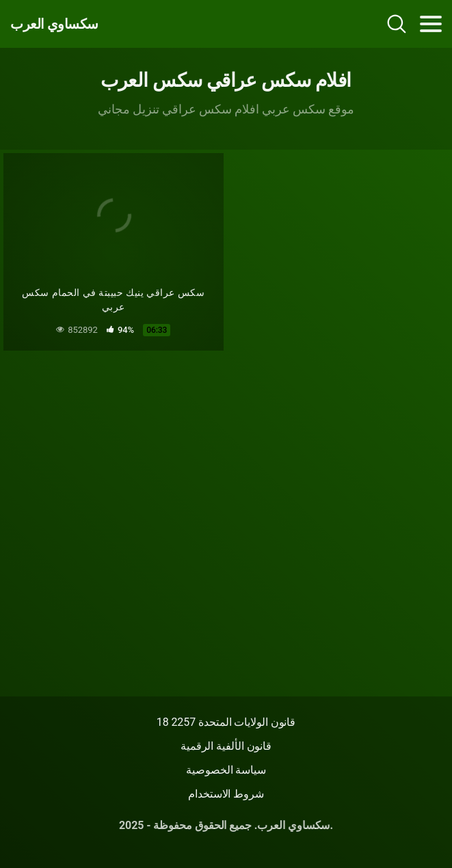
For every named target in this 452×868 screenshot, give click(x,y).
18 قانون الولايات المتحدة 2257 (226, 722)
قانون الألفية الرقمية (226, 746)
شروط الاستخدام (226, 794)
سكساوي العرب (54, 24)
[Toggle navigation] (431, 24)
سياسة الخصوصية (226, 770)
